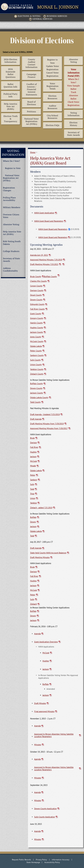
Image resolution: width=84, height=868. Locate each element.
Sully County (35, 360)
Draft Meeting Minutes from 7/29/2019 (47, 424)
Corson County (36, 286)
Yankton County (37, 369)
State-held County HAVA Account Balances (48, 553)
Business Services (55, 16)
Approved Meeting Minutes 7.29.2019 (46, 260)
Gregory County (37, 318)
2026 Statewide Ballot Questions (11, 73)
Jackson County (37, 332)
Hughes (33, 452)
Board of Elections (31, 103)
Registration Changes (9, 189)
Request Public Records (21, 860)
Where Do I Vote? (11, 161)
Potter (33, 475)
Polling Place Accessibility (9, 199)
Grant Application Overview (46, 642)
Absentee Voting (73, 61)
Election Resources (52, 97)
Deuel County (36, 295)
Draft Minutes (40, 703)
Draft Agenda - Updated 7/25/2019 (45, 414)
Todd (32, 489)
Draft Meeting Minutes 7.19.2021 (44, 264)
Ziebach (34, 604)
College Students (11, 251)
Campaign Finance (31, 76)
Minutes (38, 745)
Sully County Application (45, 817)
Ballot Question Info (10, 85)
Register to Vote (13, 168)
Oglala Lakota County (39, 398)
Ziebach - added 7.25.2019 (41, 508)
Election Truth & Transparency (11, 119)
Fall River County (37, 309)
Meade (33, 466)
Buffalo (33, 517)
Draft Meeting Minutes (40, 557)
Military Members (12, 207)
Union (33, 498)
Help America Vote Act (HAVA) (11, 106)
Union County (36, 365)
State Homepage (33, 862)
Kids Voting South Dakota (12, 243)
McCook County (37, 341)
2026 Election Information (11, 61)
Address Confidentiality (10, 270)
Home (33, 152)
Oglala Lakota (36, 346)
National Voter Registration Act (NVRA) (31, 121)
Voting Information (74, 114)
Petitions (31, 112)
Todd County (35, 402)
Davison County (37, 291)
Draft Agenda (36, 419)
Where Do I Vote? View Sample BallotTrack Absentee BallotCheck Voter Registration (73, 87)
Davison (34, 443)
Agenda (37, 634)
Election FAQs (53, 125)
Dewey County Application (45, 809)
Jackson (33, 457)
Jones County (36, 337)
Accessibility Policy (52, 862)
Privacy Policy (41, 860)
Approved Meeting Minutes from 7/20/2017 (49, 428)
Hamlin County (36, 323)
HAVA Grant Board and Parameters (49, 221)
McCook (34, 461)
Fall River (34, 447)
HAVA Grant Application (44, 213)
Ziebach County (37, 374)
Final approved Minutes (44, 711)
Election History (73, 124)
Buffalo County (50, 276)
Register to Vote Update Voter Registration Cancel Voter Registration (53, 68)
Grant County (36, 314)
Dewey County (36, 300)
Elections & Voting (27, 16)
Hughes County (37, 328)
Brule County (36, 277)
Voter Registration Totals (53, 86)
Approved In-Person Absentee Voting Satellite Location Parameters (54, 735)
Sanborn (34, 480)
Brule (32, 438)
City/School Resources (52, 117)
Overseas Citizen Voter (11, 216)
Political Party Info (10, 95)
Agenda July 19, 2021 (39, 255)
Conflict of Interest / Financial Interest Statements (31, 89)
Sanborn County (37, 355)
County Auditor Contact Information (31, 63)
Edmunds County (37, 304)
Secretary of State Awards (73, 134)
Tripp (32, 494)
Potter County (36, 351)
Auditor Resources (52, 107)
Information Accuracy (61, 860)
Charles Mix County (38, 281)
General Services (41, 19)
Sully (32, 484)
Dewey (33, 522)
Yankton (34, 503)
